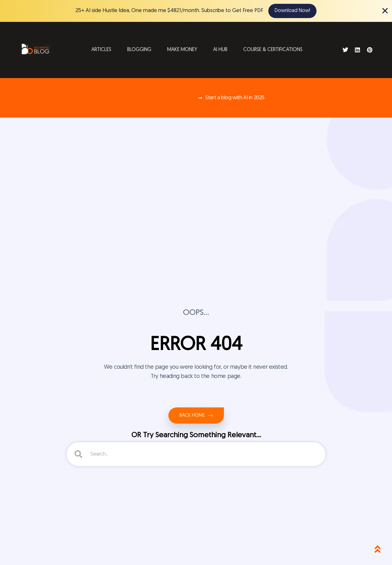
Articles (101, 50)
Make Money (182, 50)
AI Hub (220, 50)
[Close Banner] (385, 11)
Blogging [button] (139, 50)
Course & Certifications (273, 50)
